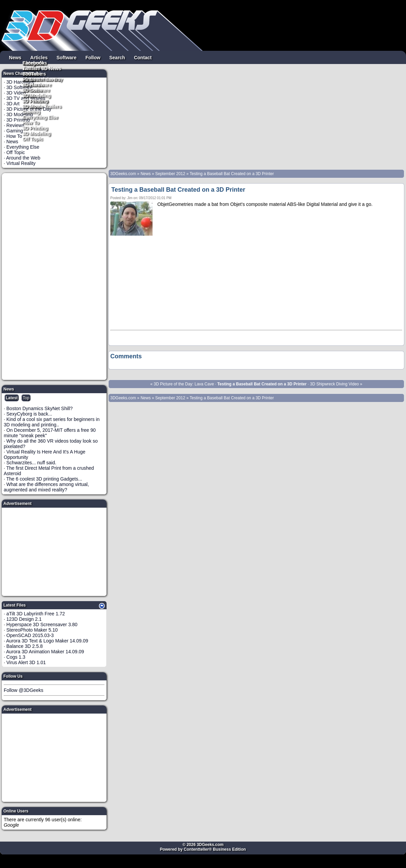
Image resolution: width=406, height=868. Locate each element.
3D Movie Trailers (42, 106)
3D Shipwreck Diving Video (334, 384)
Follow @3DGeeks (24, 690)
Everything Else (40, 117)
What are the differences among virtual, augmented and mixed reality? (46, 487)
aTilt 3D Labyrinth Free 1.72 (36, 614)
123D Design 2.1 (24, 619)
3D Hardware (37, 84)
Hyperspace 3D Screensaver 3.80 (42, 624)
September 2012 (170, 174)
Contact (143, 57)
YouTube (32, 73)
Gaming (31, 111)
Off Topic (33, 139)
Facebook (34, 63)
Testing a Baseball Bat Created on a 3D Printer (232, 174)
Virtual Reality (21, 163)
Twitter (30, 68)
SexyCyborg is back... (29, 414)
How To (31, 122)
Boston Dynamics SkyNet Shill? (40, 408)
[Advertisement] (54, 276)
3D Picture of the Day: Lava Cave (184, 384)
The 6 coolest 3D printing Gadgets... (44, 479)
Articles (39, 57)
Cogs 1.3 (16, 657)
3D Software (36, 90)
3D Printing (35, 128)
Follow (93, 57)
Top (26, 398)
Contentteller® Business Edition (215, 849)
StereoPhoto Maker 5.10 (32, 630)
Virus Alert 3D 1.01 (26, 662)
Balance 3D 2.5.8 (25, 646)
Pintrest (31, 79)
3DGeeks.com (124, 174)
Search (117, 57)
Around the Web (23, 158)
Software (66, 57)
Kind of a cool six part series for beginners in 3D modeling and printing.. (52, 422)
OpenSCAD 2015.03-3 (30, 635)
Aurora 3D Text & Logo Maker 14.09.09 (47, 641)
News (15, 57)
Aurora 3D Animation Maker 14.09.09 (45, 652)
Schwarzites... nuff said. (31, 463)
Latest (12, 398)
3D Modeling (37, 133)
